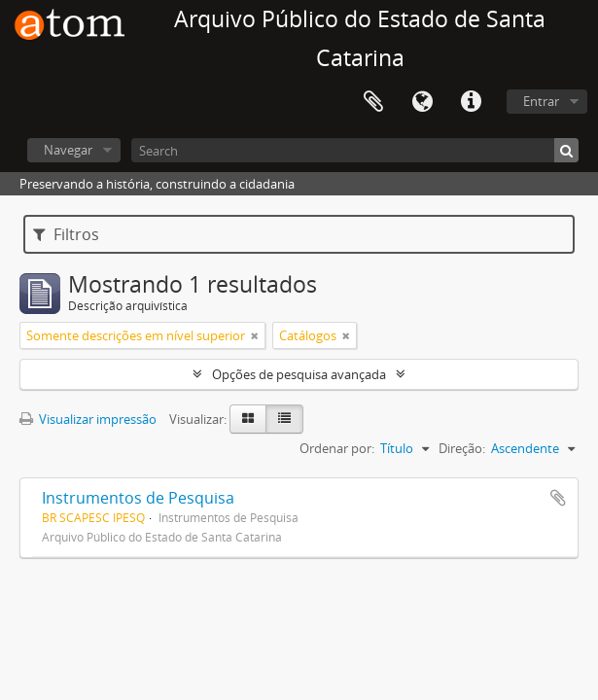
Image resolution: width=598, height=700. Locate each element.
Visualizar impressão (88, 419)
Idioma (422, 102)
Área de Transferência (373, 102)
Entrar (541, 101)
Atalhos (471, 102)
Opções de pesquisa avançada (299, 374)
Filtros (66, 234)
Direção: (462, 448)
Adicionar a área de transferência (558, 498)
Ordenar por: (337, 448)
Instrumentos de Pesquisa (138, 498)
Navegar (68, 150)
